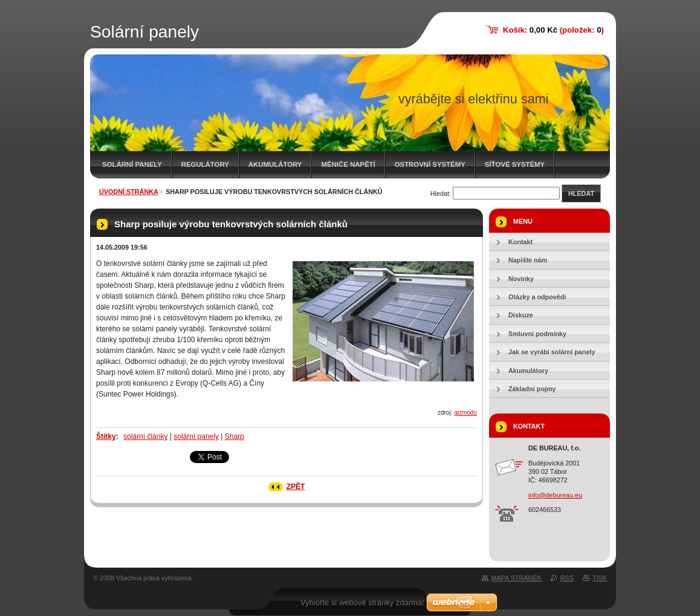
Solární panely (132, 164)
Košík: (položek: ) (553, 30)
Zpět (296, 487)
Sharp (235, 436)
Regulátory (205, 164)
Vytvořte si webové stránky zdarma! (362, 602)
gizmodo (465, 413)
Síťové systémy (515, 164)
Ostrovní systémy (430, 164)
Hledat (581, 193)
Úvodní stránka (129, 192)
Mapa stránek (517, 578)
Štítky (106, 436)
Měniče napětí (348, 164)
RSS (567, 578)
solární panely (196, 436)
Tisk (600, 578)
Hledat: (441, 193)
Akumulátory (275, 164)
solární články (145, 436)
